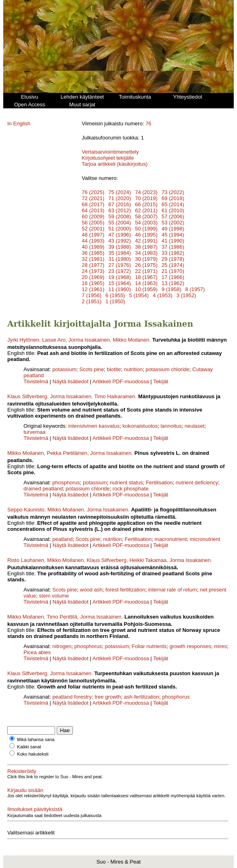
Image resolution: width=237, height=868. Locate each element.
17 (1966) (173, 277)
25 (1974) (173, 265)
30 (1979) (146, 259)
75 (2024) (120, 192)
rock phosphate (131, 489)
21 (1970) (173, 271)
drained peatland (43, 489)
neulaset (195, 426)
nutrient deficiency (197, 483)
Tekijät (161, 381)
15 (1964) (120, 283)
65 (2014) (173, 204)
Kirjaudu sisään (25, 790)
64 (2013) (93, 210)
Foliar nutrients (149, 646)
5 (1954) (139, 295)
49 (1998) (173, 229)
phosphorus (66, 483)
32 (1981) (93, 259)
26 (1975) (146, 265)
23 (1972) (120, 271)
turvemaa (34, 432)
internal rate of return (173, 590)
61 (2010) (173, 210)
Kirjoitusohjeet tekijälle (108, 158)
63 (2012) (120, 210)
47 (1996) (120, 235)
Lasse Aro (54, 340)
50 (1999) (146, 229)
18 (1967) (146, 277)
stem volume (54, 596)
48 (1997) (93, 235)
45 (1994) (173, 235)
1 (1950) (115, 301)
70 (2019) (146, 198)
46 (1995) (146, 235)
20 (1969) (93, 277)
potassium (64, 369)
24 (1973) (93, 271)
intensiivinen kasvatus (94, 426)
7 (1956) (92, 295)
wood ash (91, 590)
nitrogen (62, 646)
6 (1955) (115, 295)
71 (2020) (120, 198)
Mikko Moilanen (131, 340)
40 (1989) (93, 247)
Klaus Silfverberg (27, 396)
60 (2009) (93, 216)
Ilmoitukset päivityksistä (35, 809)
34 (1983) (146, 253)
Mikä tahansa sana (36, 739)
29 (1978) (173, 259)
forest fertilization (125, 590)
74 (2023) (146, 192)
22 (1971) (146, 271)
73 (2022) (173, 192)
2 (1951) (92, 301)
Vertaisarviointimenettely (110, 152)
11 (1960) (120, 289)
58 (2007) (146, 216)
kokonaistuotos (140, 426)
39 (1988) (120, 247)
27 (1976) (120, 265)
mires (220, 646)
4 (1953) (162, 295)
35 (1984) (120, 253)
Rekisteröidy (22, 771)
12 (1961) (93, 289)
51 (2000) (120, 229)
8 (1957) (195, 289)
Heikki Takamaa (148, 560)
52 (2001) (93, 229)
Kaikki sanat (29, 747)
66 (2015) (146, 204)
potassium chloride (167, 369)
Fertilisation (159, 483)
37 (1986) (173, 247)
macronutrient (171, 539)
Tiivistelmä (36, 381)
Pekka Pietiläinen (67, 453)
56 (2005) (93, 223)
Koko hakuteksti (33, 754)
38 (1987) (146, 247)
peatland (62, 539)
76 (148, 124)
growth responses (190, 646)
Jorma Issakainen (89, 340)
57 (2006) (173, 216)
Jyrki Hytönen (23, 340)
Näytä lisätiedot (72, 381)
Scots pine (92, 369)
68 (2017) (93, 204)
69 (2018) (173, 198)
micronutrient (205, 539)
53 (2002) (173, 223)
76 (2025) (93, 192)
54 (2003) (146, 223)
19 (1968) (120, 277)
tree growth (108, 697)
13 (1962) (173, 283)
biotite (114, 369)
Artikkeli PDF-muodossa (121, 381)
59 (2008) (120, 216)
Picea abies (37, 652)
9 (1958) (171, 289)
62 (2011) (146, 210)
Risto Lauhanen (26, 560)
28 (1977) (93, 265)
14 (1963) (146, 283)
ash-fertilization (142, 697)
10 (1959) (146, 289)
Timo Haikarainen (114, 396)
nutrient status (126, 483)
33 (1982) (173, 253)
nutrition (133, 369)
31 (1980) (120, 259)
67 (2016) (120, 204)
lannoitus (171, 426)
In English (19, 124)
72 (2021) (93, 198)
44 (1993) (93, 241)
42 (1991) (146, 241)
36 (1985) (93, 253)
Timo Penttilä (62, 617)
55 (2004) (120, 223)
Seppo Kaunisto (26, 510)
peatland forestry (72, 697)
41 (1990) (173, 241)
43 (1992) (120, 241)
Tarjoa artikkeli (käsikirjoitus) (115, 164)
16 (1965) (93, 283)
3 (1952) (186, 295)
